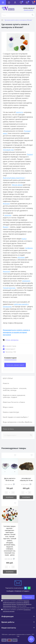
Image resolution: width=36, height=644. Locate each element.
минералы (15, 340)
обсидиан (21, 257)
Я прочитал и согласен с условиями (17, 610)
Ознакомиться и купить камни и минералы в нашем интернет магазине (16, 332)
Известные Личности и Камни (14, 402)
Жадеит (6, 227)
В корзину (10, 497)
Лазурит (30, 154)
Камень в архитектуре (11, 412)
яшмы (24, 239)
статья (8, 340)
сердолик (8, 215)
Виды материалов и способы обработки (18, 422)
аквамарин (26, 281)
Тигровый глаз (8, 150)
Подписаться (28, 597)
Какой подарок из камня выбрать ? (16, 417)
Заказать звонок (28, 10)
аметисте (19, 112)
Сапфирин (29, 248)
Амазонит (7, 271)
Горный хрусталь (9, 288)
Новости (6, 383)
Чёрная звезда (17, 185)
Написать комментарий (15, 365)
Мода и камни (8, 407)
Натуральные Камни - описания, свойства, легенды (15, 389)
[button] (15, 2)
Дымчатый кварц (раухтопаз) (14, 178)
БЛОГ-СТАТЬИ (8, 378)
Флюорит (6, 204)
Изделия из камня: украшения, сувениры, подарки (14, 396)
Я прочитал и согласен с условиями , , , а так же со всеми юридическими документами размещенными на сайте (19, 604)
